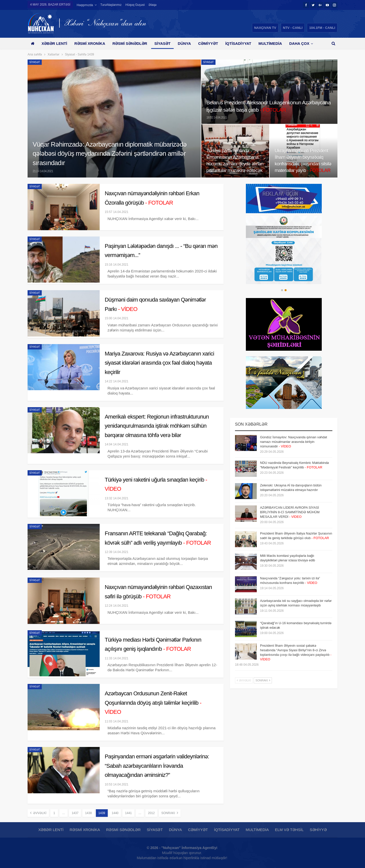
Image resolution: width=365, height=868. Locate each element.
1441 (128, 813)
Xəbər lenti (54, 43)
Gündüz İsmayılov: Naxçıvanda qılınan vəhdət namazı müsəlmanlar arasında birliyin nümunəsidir (294, 442)
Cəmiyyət (208, 43)
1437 (75, 813)
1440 (115, 813)
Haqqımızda (85, 5)
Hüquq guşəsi (135, 5)
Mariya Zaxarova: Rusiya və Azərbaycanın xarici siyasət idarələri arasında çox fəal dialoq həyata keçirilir (159, 363)
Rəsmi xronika (90, 43)
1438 (88, 813)
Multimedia (270, 43)
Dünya (184, 43)
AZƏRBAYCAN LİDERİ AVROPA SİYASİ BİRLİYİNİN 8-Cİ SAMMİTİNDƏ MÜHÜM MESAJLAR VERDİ (290, 512)
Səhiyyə (318, 830)
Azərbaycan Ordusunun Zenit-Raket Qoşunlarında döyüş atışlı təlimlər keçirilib (153, 703)
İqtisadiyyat (238, 43)
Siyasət (162, 43)
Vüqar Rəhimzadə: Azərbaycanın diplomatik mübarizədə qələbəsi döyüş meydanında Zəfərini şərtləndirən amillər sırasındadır (110, 154)
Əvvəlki (38, 813)
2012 (151, 813)
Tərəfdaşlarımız (111, 5)
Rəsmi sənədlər (130, 43)
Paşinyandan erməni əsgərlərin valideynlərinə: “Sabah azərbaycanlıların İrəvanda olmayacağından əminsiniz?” (157, 766)
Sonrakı (170, 813)
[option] (284, 250)
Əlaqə (153, 5)
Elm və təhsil (289, 830)
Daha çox (299, 43)
